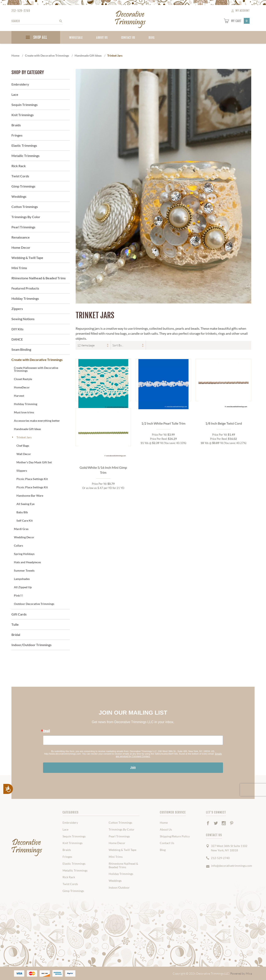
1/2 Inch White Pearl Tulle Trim (163, 423)
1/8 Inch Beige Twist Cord (224, 423)
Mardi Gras (21, 529)
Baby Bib (22, 512)
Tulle (15, 624)
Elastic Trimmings (24, 145)
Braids (16, 125)
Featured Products (25, 288)
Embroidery (20, 84)
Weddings (19, 196)
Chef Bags (23, 446)
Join (133, 768)
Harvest (19, 396)
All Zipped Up (23, 587)
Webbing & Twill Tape (27, 258)
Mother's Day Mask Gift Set (34, 462)
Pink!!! (18, 595)
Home (164, 823)
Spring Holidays (24, 554)
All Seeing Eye (25, 504)
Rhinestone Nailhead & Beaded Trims (39, 278)
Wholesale (76, 38)
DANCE (17, 339)
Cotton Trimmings (25, 207)
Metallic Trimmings (25, 156)
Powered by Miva (241, 973)
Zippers (17, 309)
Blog (163, 850)
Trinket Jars (24, 437)
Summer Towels (24, 570)
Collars (18, 545)
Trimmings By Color (26, 217)
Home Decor (21, 247)
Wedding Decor (24, 537)
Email (46, 731)
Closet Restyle (23, 379)
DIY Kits (17, 329)
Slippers (22, 471)
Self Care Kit (25, 520)
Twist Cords (20, 176)
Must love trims (24, 412)
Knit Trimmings (23, 115)
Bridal (16, 635)
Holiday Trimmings (25, 298)
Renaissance (21, 237)
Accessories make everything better (37, 421)
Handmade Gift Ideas (27, 429)
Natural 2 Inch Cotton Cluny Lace (103, 421)
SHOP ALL (36, 38)
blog (151, 38)
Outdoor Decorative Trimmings (34, 604)
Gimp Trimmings (23, 186)
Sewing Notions (23, 319)
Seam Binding (21, 349)
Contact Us (128, 38)
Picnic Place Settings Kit (32, 479)
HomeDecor (22, 387)
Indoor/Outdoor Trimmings (31, 645)
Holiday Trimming (26, 404)
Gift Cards (19, 614)
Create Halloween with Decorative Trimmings (36, 369)
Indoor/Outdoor (119, 888)
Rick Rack (19, 166)
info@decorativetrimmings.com (232, 866)
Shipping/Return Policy (175, 836)
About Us (102, 38)
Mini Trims (19, 268)
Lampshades (22, 579)
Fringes (17, 135)
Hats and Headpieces (27, 562)
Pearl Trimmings (23, 227)
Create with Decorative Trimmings (37, 360)
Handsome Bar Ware (30, 496)
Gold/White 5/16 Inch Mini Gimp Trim (103, 520)
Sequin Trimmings (25, 105)
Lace (15, 94)
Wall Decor (24, 454)
